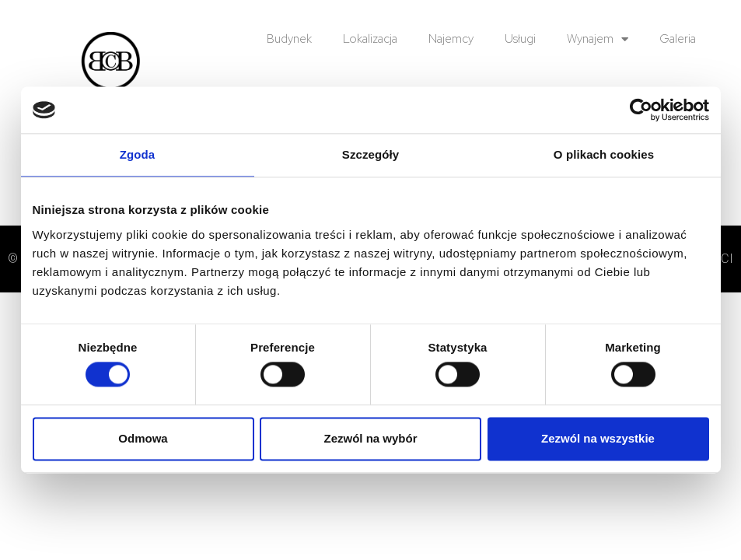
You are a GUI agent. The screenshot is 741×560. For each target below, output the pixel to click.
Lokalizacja (370, 39)
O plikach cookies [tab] (604, 154)
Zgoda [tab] (138, 154)
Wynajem (598, 39)
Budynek (289, 39)
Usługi (520, 39)
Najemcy (451, 39)
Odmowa (143, 438)
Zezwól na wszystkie (598, 438)
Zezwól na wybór (370, 438)
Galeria (678, 39)
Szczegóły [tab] (370, 154)
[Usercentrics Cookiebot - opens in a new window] (641, 110)
